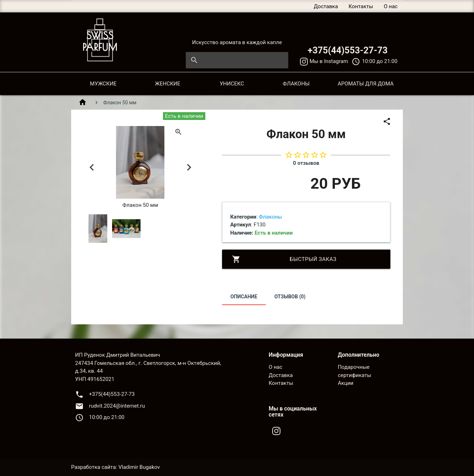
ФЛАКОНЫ (296, 84)
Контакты (361, 6)
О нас (391, 6)
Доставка (326, 6)
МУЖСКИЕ (103, 84)
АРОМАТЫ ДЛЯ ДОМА (366, 84)
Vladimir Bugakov (139, 467)
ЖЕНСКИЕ (167, 84)
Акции (346, 383)
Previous (92, 168)
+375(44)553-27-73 (347, 50)
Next (189, 168)
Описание (244, 297)
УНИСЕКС (232, 84)
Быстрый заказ (284, 259)
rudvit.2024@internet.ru (117, 406)
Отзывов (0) (290, 297)
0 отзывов (306, 163)
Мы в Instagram (324, 61)
